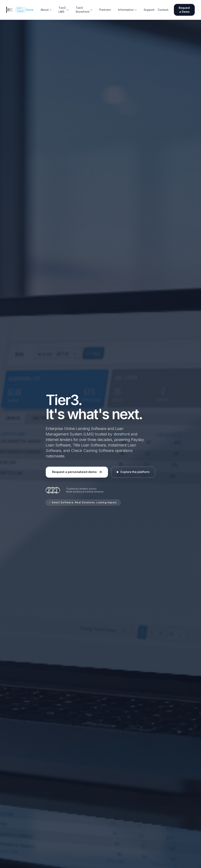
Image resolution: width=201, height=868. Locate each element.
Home (30, 10)
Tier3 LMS (63, 10)
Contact (163, 10)
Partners (105, 10)
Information (127, 10)
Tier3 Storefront (84, 10)
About (46, 10)
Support (149, 10)
